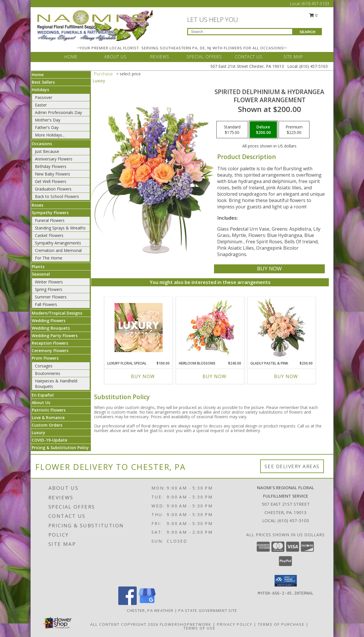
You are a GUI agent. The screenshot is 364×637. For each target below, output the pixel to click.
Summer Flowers (51, 297)
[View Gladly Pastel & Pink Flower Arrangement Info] (282, 327)
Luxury (39, 433)
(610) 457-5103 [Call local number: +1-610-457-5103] (293, 520)
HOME (71, 57)
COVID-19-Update (49, 440)
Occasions (42, 144)
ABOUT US (115, 57)
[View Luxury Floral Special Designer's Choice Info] (139, 327)
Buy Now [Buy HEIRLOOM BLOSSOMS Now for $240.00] (214, 376)
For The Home (49, 258)
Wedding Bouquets (51, 328)
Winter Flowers (49, 282)
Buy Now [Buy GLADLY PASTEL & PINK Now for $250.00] (286, 376)
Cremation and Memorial (58, 250)
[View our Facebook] (127, 603)
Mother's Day (48, 120)
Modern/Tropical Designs (57, 313)
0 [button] (314, 15)
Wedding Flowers (49, 321)
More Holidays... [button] (50, 135)
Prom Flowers (45, 358)
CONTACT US (249, 57)
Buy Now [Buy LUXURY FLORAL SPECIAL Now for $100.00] (143, 376)
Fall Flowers (46, 304)
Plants (38, 267)
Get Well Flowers (51, 181)
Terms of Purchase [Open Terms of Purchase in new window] (281, 624)
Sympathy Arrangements (58, 243)
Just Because (47, 151)
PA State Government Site (208, 610)
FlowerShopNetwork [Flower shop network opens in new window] (186, 624)
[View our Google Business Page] (147, 603)
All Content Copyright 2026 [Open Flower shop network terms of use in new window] (124, 624)
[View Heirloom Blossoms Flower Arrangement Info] (210, 327)
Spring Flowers (49, 289)
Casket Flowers (49, 235)
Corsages (44, 366)
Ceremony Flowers (50, 351)
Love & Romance (48, 417)
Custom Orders (47, 425)
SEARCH (308, 32)
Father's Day (47, 127)
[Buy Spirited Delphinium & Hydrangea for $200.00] (269, 269)
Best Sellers (43, 82)
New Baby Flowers (52, 174)
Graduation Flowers (53, 189)
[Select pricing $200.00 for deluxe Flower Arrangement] (263, 130)
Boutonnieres (48, 373)
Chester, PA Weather (150, 610)
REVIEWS (160, 57)
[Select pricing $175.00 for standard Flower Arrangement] (232, 130)
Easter (41, 105)
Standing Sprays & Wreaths (60, 228)
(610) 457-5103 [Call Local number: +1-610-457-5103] (315, 4)
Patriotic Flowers (49, 410)
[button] (286, 581)
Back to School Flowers (57, 196)
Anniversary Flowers (54, 159)
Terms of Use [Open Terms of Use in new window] (199, 628)
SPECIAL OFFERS (204, 57)
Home (38, 75)
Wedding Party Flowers (55, 336)
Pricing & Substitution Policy (60, 448)
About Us (41, 402)
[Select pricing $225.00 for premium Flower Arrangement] (294, 130)
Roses (37, 205)
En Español (43, 395)
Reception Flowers (50, 343)
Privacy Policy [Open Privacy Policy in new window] (235, 624)
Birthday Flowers (51, 166)
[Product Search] (240, 32)
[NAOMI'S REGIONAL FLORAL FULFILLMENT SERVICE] (95, 25)
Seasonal (41, 274)
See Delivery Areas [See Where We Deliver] (292, 466)
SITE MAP (293, 57)
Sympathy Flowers (50, 213)
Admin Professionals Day (58, 112)
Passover (44, 97)
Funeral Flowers (50, 220)
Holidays (40, 90)
